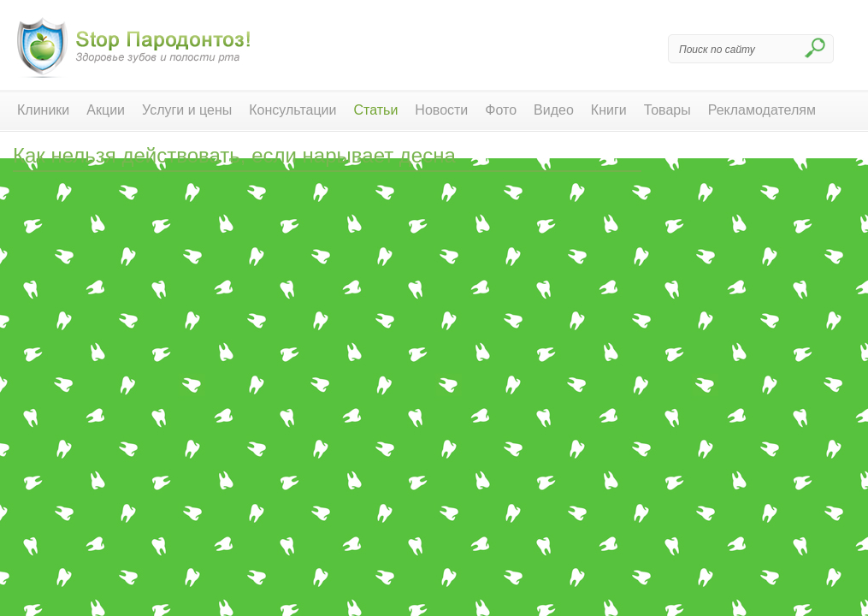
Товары (667, 110)
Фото (501, 110)
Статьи (376, 110)
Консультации (292, 110)
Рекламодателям (762, 110)
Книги (609, 110)
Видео (554, 110)
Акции (106, 110)
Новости (441, 110)
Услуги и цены (187, 110)
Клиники (43, 110)
